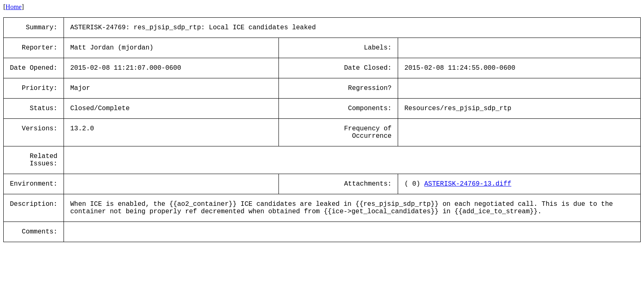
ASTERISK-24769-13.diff (468, 184)
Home (13, 7)
